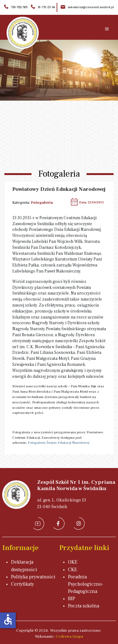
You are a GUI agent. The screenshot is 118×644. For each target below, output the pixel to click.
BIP (72, 599)
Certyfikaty (22, 584)
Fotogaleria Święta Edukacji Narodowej (59, 443)
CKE (73, 570)
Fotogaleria (42, 202)
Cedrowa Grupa (69, 636)
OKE (73, 562)
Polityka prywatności (33, 577)
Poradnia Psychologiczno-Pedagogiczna (86, 584)
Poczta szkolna (84, 606)
